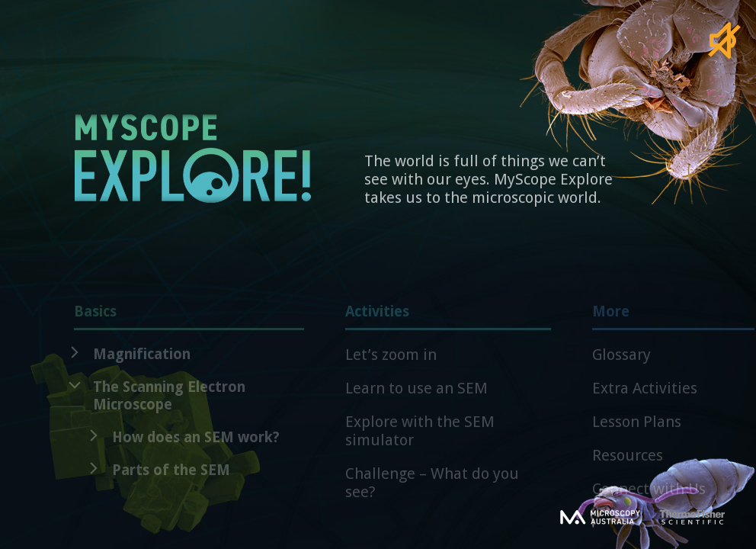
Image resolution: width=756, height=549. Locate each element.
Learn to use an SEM (416, 395)
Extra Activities (645, 395)
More (673, 323)
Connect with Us (649, 496)
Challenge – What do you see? (432, 490)
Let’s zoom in (391, 361)
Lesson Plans (637, 429)
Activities (448, 323)
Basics (189, 323)
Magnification (142, 361)
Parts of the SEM (171, 477)
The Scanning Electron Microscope (169, 403)
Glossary (621, 361)
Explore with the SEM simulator (420, 438)
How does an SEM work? (196, 444)
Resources (628, 462)
